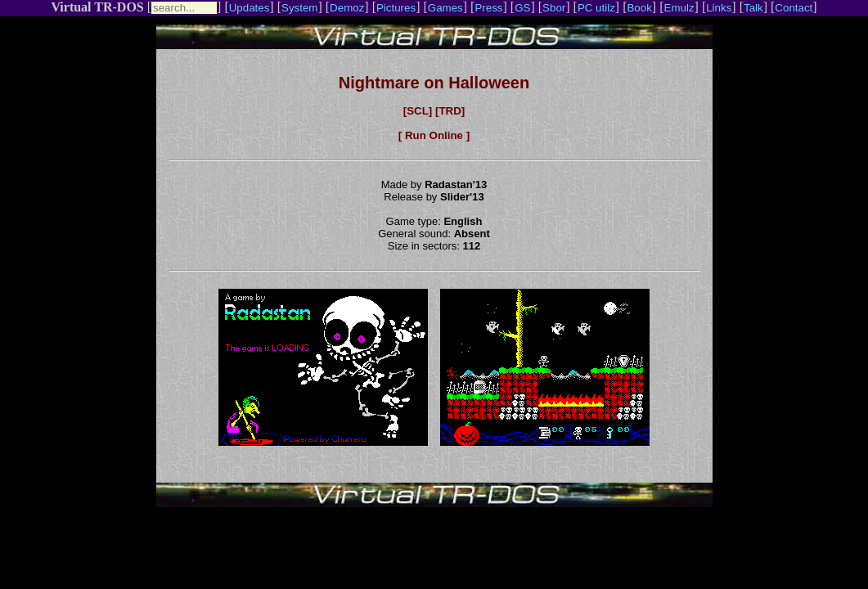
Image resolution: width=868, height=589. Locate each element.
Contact (794, 8)
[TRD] (450, 111)
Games (445, 8)
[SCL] (418, 111)
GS (522, 8)
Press (488, 8)
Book (639, 8)
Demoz (347, 8)
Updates (250, 8)
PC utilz (596, 8)
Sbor (554, 8)
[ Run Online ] (434, 135)
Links (719, 8)
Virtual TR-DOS (97, 7)
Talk (753, 8)
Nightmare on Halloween (434, 83)
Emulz (679, 8)
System (299, 8)
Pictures (396, 8)
